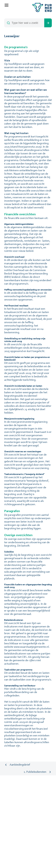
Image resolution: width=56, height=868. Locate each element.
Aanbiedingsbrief (20, 765)
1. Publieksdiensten (35, 772)
